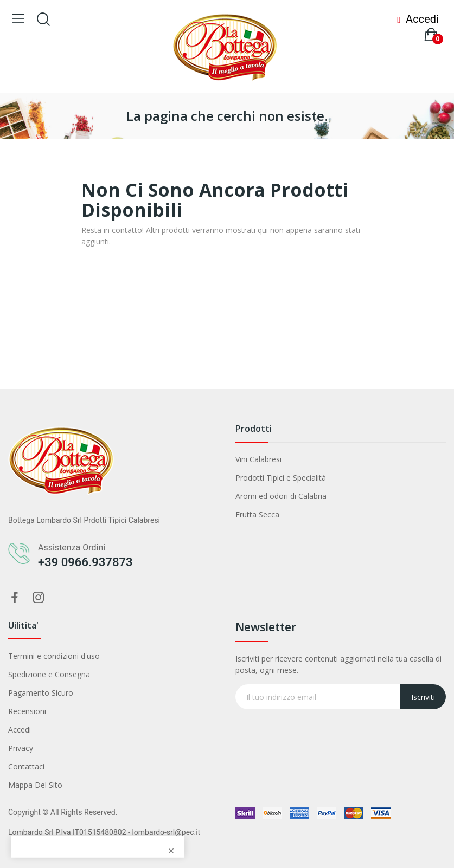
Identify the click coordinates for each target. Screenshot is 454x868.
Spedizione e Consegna (49, 674)
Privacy (21, 748)
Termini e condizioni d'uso (54, 656)
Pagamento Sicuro (41, 693)
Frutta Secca (257, 514)
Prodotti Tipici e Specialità (281, 478)
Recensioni (27, 711)
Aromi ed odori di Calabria (281, 496)
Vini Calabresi (258, 459)
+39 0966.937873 (85, 562)
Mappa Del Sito (35, 785)
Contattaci (26, 766)
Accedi (20, 730)
